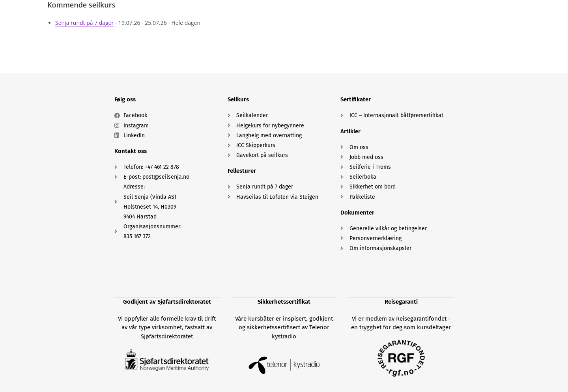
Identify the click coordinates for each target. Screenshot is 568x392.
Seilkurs (238, 99)
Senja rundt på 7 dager (84, 23)
